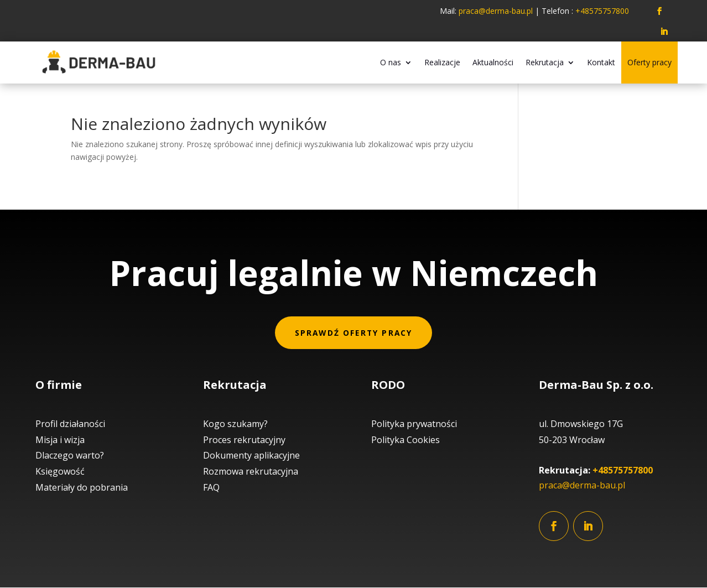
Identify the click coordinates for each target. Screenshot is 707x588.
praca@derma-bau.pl (497, 11)
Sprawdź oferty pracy (354, 333)
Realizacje (442, 62)
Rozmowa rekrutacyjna (251, 472)
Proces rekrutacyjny (244, 440)
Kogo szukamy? (235, 424)
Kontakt (601, 62)
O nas (391, 62)
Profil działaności (70, 424)
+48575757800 (623, 471)
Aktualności (493, 62)
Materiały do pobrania (82, 487)
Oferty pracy (649, 62)
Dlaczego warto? (70, 456)
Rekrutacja (545, 62)
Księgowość (60, 472)
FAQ (211, 487)
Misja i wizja (60, 440)
